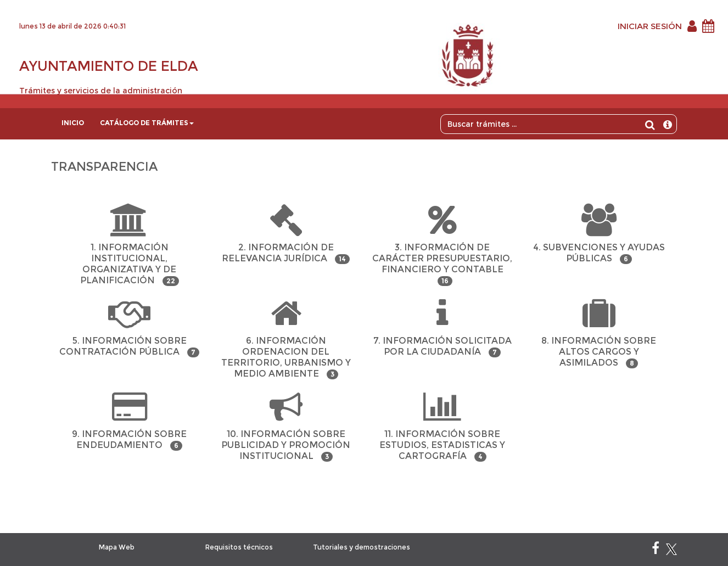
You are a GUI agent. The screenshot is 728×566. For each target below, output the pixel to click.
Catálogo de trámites (147, 123)
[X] (671, 550)
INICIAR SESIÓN (650, 26)
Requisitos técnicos (239, 547)
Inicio (73, 123)
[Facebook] (656, 550)
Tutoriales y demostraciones (362, 547)
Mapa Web (117, 547)
